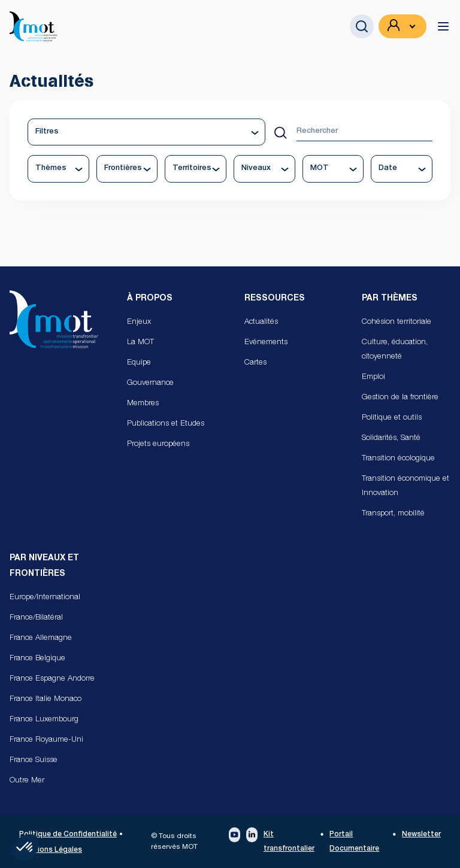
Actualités (261, 322)
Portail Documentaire (354, 842)
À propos (150, 299)
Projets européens (158, 444)
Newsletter (421, 834)
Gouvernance (150, 383)
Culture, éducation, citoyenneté (395, 350)
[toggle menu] (443, 26)
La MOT (140, 343)
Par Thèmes (390, 299)
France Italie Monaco (46, 699)
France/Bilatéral (36, 618)
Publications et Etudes (166, 424)
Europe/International (45, 598)
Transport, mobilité (393, 514)
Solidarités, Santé (391, 438)
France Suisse (34, 761)
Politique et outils (392, 418)
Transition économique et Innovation (405, 486)
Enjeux (139, 322)
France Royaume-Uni (46, 740)
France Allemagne (41, 638)
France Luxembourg (44, 720)
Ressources (275, 299)
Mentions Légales (51, 850)
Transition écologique (398, 459)
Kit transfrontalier (289, 842)
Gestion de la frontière (400, 398)
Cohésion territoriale (397, 322)
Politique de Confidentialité (68, 834)
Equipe (139, 363)
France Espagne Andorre (52, 679)
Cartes (255, 363)
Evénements (266, 343)
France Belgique (37, 659)
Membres (143, 404)
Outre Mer (27, 781)
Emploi (373, 377)
